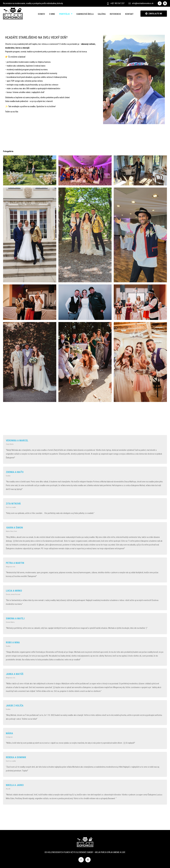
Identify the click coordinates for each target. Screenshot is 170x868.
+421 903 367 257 (116, 3)
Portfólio (64, 14)
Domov (41, 14)
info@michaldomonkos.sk (141, 3)
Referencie (115, 14)
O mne (52, 14)
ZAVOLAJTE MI (154, 14)
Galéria (102, 14)
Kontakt (129, 14)
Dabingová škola (85, 14)
